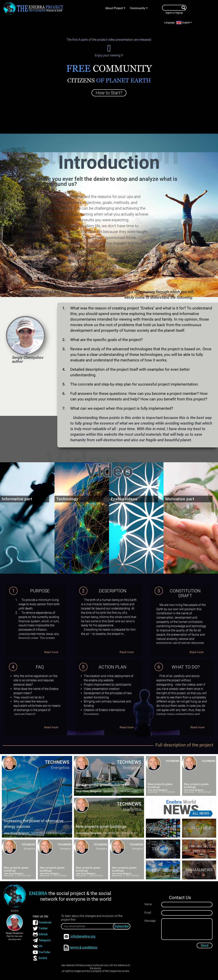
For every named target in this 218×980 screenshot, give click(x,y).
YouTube (41, 952)
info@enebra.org (80, 937)
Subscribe (122, 926)
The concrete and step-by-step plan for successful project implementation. (135, 384)
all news (201, 813)
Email (148, 913)
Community (139, 8)
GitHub (40, 934)
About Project (115, 8)
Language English (178, 23)
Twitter (40, 928)
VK (38, 946)
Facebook (42, 923)
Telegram (42, 940)
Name (148, 904)
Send (205, 945)
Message (150, 921)
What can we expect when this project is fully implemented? (122, 408)
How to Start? (109, 93)
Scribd (40, 958)
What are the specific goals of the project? (106, 340)
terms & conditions (81, 948)
